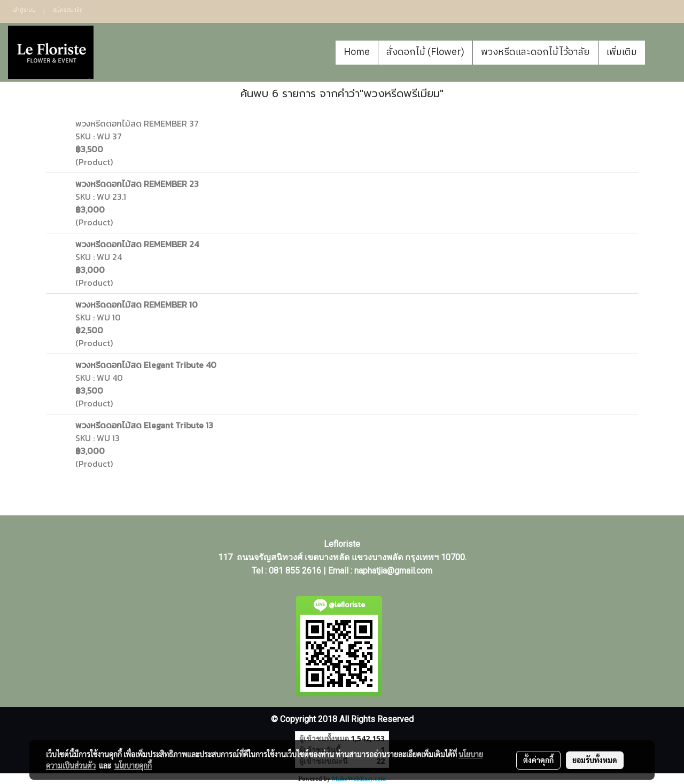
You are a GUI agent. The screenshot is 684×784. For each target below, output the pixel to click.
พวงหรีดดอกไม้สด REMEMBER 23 (137, 184)
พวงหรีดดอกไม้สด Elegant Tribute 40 (146, 365)
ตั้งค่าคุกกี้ (538, 760)
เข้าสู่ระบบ (24, 10)
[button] (661, 52)
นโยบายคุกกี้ (133, 765)
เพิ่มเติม (622, 52)
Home (357, 52)
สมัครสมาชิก (68, 10)
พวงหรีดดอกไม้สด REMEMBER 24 (137, 244)
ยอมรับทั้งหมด (595, 760)
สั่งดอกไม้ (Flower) (425, 52)
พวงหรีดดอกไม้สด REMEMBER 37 (137, 123)
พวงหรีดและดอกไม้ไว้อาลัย (535, 52)
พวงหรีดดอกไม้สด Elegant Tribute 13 (144, 425)
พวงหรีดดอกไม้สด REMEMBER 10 (137, 304)
